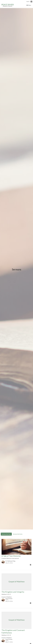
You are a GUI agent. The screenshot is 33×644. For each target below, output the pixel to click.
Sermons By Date (6, 534)
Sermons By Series (18, 534)
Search (28, 1)
